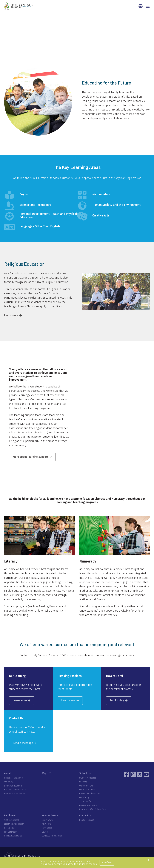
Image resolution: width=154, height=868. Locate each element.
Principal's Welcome (13, 778)
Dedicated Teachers (13, 786)
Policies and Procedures (15, 794)
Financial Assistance (13, 836)
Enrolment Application (14, 824)
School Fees (10, 828)
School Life (85, 773)
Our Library (84, 798)
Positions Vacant (87, 820)
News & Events (50, 816)
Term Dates (47, 828)
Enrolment (10, 816)
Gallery (45, 832)
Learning (83, 782)
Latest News (47, 820)
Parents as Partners (88, 806)
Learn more (11, 315)
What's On (46, 824)
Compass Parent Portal (52, 836)
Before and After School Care (93, 810)
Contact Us (85, 816)
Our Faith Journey (87, 790)
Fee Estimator (10, 832)
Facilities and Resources (15, 790)
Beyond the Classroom (90, 794)
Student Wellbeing (88, 778)
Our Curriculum (86, 786)
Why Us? (46, 773)
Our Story (8, 782)
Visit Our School (12, 820)
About (8, 773)
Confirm (107, 862)
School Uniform (86, 802)
